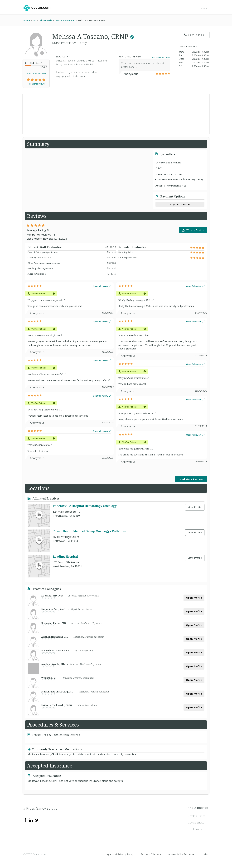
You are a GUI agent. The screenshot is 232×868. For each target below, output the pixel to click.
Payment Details (180, 204)
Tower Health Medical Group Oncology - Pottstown (90, 531)
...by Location (196, 829)
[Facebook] (25, 820)
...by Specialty (196, 823)
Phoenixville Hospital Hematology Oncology (85, 506)
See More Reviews (161, 57)
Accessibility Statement (182, 854)
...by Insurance (196, 816)
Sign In (205, 8)
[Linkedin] (31, 820)
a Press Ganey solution (41, 808)
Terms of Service (151, 854)
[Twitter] (37, 820)
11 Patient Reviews (36, 84)
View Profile (195, 507)
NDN (206, 854)
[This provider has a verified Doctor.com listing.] (132, 36)
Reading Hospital (65, 556)
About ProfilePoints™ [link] (36, 74)
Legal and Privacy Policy (120, 854)
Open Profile (194, 598)
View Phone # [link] (194, 35)
